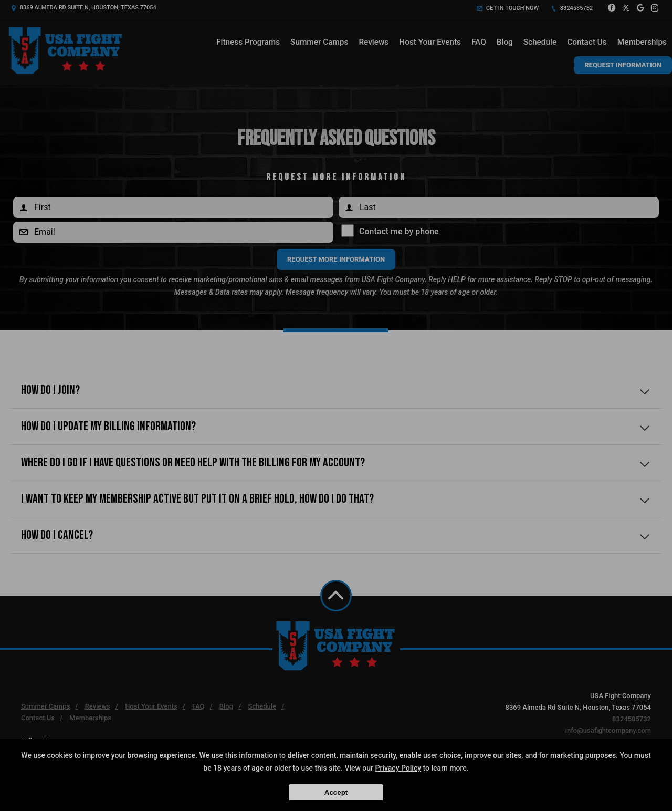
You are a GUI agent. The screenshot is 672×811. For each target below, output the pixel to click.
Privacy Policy (398, 768)
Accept (336, 792)
